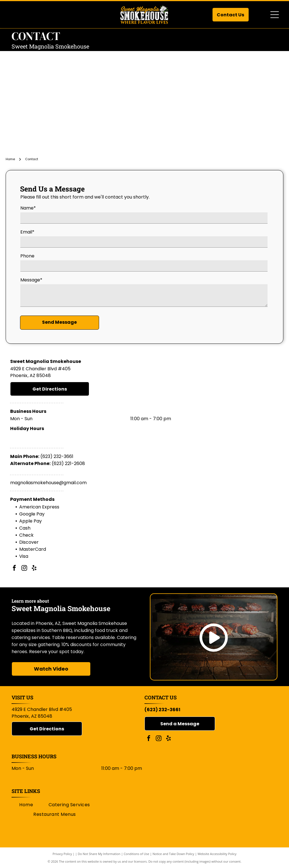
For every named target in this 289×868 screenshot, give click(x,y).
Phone (27, 256)
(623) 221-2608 (68, 463)
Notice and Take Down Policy (174, 854)
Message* (31, 280)
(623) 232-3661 (57, 456)
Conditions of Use (136, 854)
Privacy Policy (62, 854)
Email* (27, 232)
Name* (28, 208)
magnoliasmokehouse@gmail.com (48, 483)
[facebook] (14, 569)
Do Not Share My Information (99, 854)
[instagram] (24, 569)
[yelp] (34, 569)
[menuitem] (26, 805)
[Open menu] (275, 15)
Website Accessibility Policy (217, 854)
